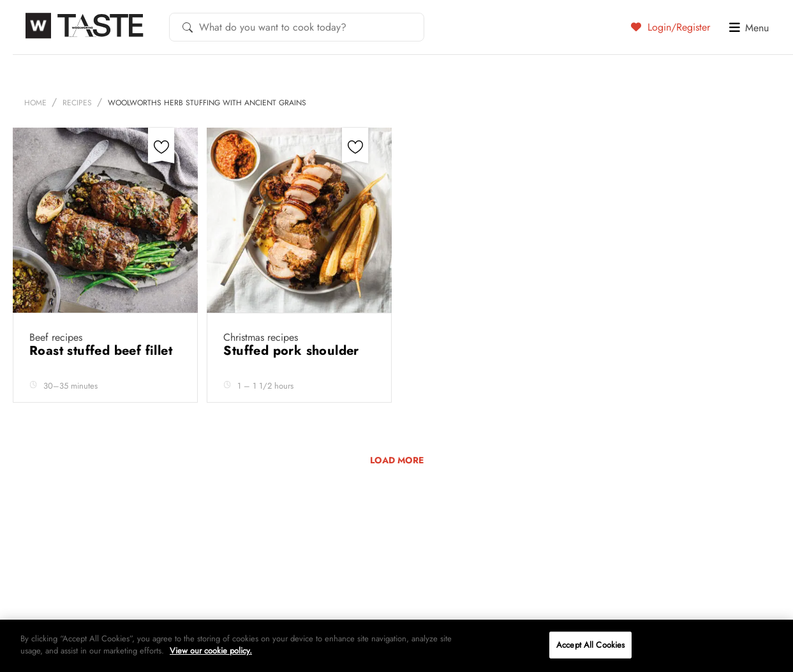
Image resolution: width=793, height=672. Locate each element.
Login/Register (671, 27)
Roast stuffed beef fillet (103, 351)
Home (35, 103)
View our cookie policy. (211, 651)
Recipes (77, 103)
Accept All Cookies (590, 645)
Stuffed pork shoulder (293, 351)
